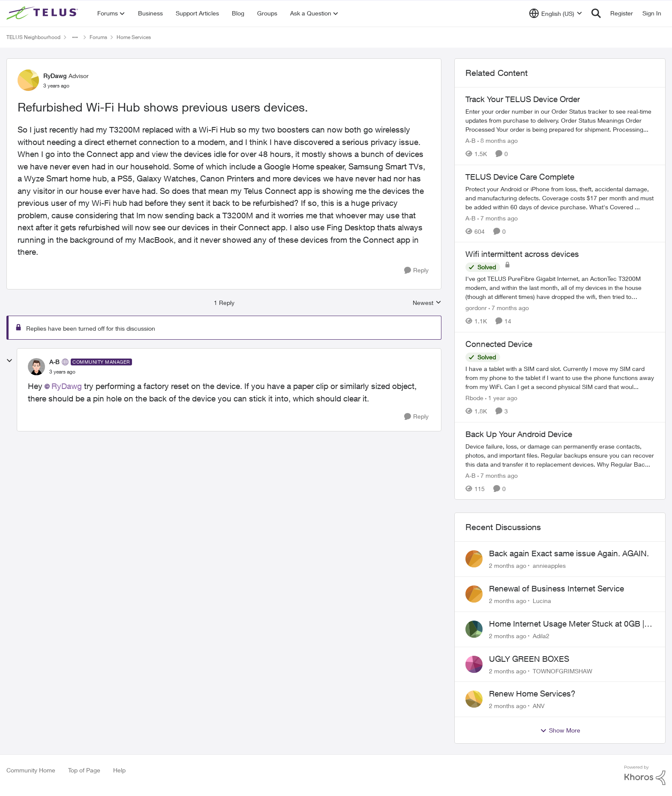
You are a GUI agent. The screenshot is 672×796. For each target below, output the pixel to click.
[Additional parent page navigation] (75, 37)
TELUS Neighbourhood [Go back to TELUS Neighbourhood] (33, 37)
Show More (560, 730)
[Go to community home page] (43, 13)
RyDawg (67, 386)
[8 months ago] (498, 140)
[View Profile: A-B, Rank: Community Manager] (36, 367)
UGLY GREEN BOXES (529, 659)
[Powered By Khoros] (645, 775)
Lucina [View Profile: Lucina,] (542, 601)
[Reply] (416, 270)
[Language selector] (556, 13)
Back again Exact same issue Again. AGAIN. (569, 553)
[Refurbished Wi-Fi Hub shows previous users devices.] (62, 372)
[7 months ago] (498, 218)
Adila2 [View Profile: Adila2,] (541, 636)
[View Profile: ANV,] (474, 699)
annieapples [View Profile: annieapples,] (549, 565)
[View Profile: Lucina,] (474, 594)
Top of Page (84, 770)
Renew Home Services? (532, 693)
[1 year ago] (501, 398)
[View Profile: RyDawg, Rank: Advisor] (28, 80)
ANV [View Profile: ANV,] (539, 706)
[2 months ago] (508, 565)
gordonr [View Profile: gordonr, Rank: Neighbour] (476, 308)
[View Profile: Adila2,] (474, 629)
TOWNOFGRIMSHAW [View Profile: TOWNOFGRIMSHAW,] (562, 671)
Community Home (31, 770)
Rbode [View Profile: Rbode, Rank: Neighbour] (474, 398)
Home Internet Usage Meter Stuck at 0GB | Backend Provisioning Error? (567, 624)
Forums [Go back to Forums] (98, 37)
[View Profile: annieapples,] (474, 559)
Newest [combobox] (427, 303)
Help (119, 770)
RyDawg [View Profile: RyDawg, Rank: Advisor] (55, 76)
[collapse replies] (9, 361)
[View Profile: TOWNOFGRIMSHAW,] (474, 664)
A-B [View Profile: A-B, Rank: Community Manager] (54, 362)
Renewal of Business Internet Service (556, 588)
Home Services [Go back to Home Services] (134, 37)
